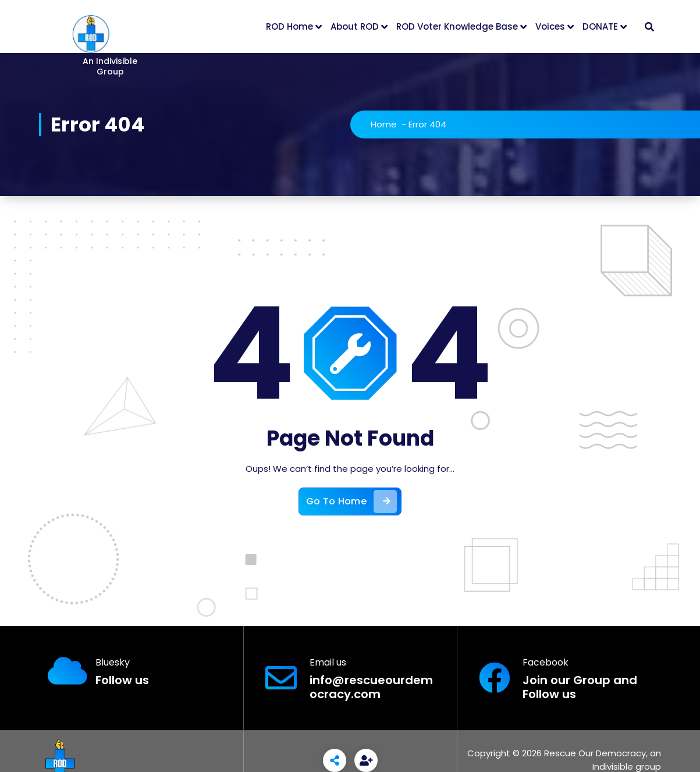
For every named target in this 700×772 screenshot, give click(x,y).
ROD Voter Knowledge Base (457, 26)
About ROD (355, 26)
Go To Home (351, 501)
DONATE (600, 26)
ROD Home (289, 26)
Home (384, 124)
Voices (550, 26)
